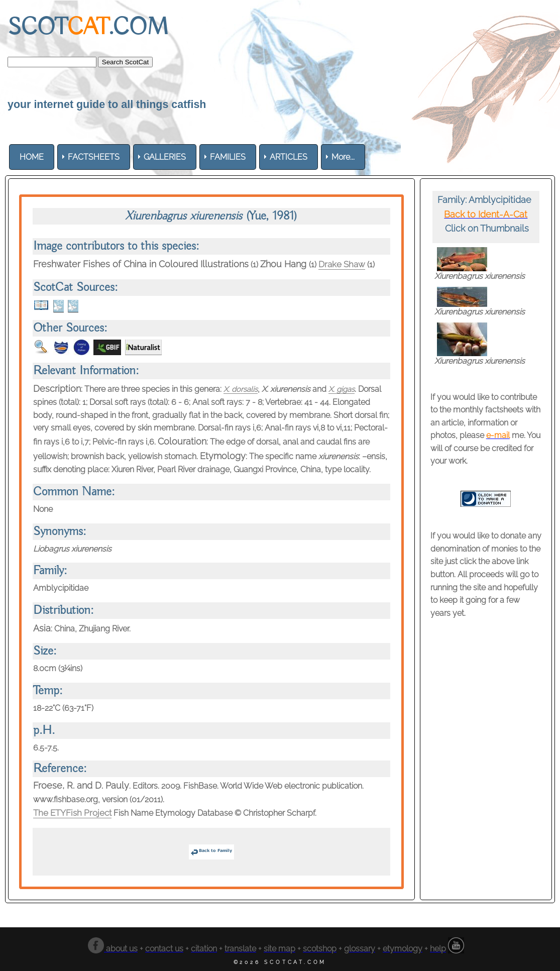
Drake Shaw (344, 264)
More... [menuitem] (343, 157)
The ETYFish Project (76, 813)
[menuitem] (32, 157)
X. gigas (345, 389)
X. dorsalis (242, 389)
